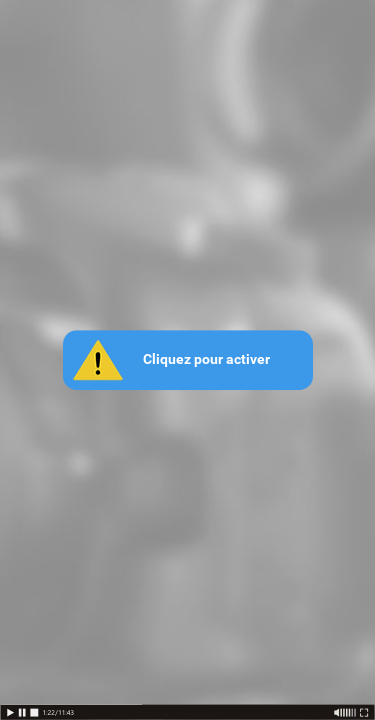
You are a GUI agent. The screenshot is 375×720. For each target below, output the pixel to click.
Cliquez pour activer (206, 359)
